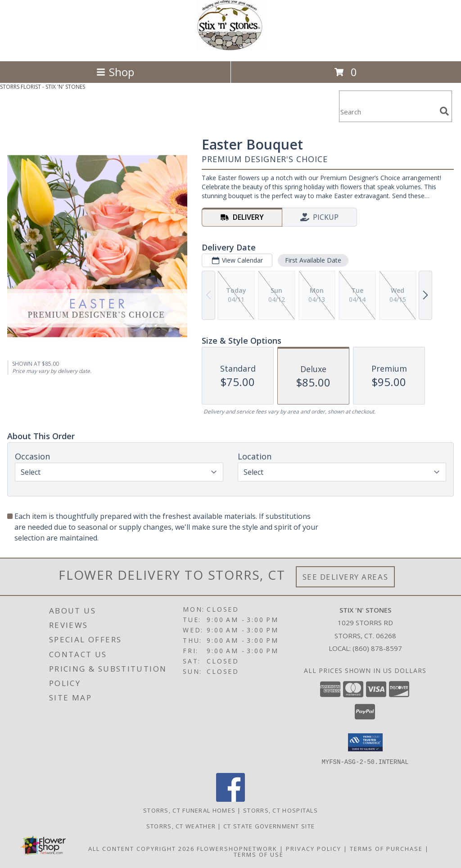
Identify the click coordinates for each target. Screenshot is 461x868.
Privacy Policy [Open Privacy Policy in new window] (314, 848)
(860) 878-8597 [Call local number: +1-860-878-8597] (377, 648)
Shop (115, 72)
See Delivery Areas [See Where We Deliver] (346, 577)
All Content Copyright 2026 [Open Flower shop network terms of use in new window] (141, 848)
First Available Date (313, 260)
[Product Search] (388, 112)
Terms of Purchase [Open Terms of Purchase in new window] (386, 848)
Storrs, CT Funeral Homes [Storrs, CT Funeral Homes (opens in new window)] (189, 810)
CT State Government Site (269, 826)
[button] (365, 742)
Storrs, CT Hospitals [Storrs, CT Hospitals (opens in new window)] (280, 810)
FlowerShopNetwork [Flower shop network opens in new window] (237, 848)
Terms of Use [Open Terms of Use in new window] (259, 854)
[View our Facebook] (230, 799)
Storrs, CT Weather (181, 826)
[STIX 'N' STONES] (230, 48)
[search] (444, 111)
